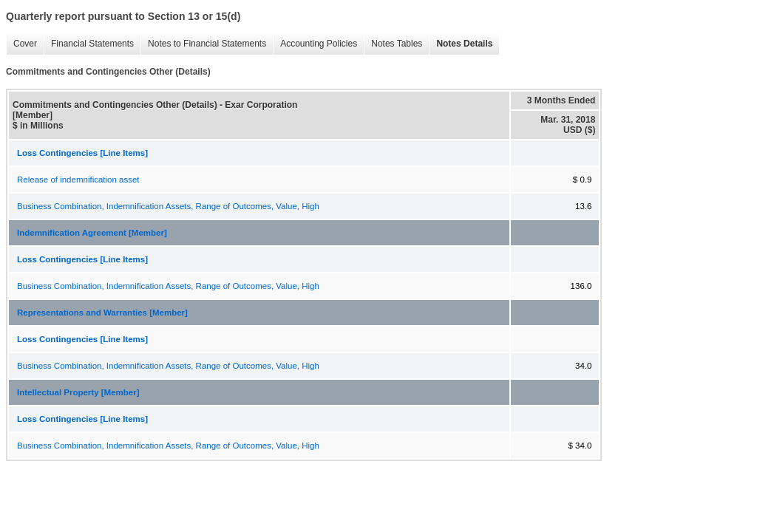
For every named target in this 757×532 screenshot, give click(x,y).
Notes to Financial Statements (203, 44)
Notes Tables (393, 44)
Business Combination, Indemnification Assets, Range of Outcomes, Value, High (168, 206)
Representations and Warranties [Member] (102, 313)
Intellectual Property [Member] (78, 392)
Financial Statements (89, 44)
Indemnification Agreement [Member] (92, 233)
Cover (21, 44)
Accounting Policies (315, 44)
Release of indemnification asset (78, 180)
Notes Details (461, 44)
